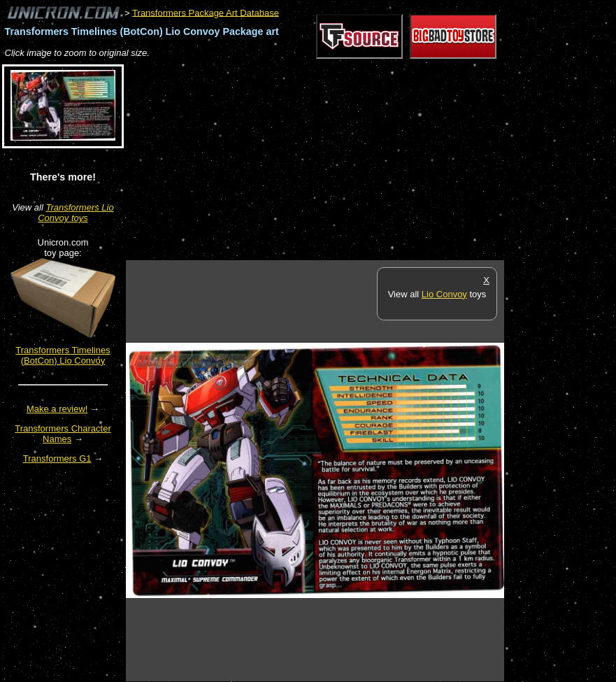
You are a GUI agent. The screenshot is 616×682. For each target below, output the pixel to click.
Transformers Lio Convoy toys (76, 213)
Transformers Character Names (63, 434)
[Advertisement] (289, 160)
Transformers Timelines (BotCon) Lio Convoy (63, 355)
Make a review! (57, 409)
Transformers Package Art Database (206, 12)
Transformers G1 (57, 459)
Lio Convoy (444, 294)
